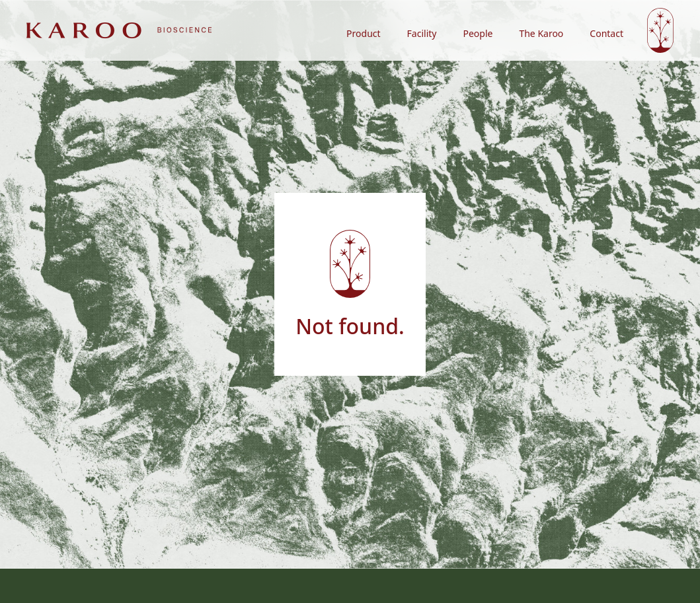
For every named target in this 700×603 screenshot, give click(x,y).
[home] (119, 30)
